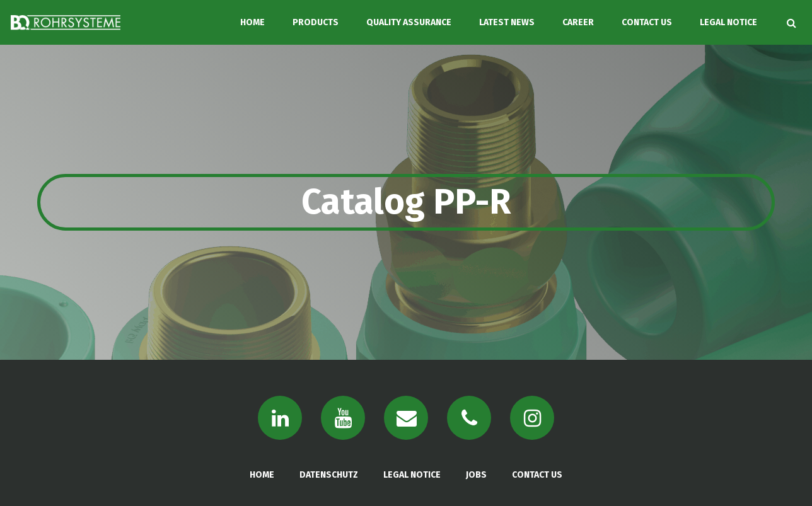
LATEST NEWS (507, 22)
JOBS (476, 475)
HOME (252, 22)
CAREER (578, 22)
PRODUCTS (316, 22)
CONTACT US (647, 22)
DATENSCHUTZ (329, 475)
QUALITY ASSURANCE (409, 22)
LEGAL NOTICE (728, 22)
